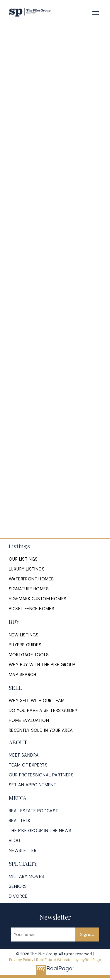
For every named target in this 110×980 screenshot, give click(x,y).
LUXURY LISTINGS (27, 569)
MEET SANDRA (24, 755)
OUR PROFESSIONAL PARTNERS (41, 775)
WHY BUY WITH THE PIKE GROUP (42, 665)
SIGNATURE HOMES (29, 589)
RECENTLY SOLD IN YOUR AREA (41, 730)
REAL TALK (20, 821)
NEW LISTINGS (24, 635)
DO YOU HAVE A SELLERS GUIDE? (43, 710)
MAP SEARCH (22, 675)
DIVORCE (18, 896)
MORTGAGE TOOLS (29, 655)
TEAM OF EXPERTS (28, 765)
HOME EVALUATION (29, 720)
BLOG (15, 841)
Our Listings (23, 559)
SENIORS (18, 886)
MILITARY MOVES (27, 876)
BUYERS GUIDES (25, 645)
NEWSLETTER (23, 850)
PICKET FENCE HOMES (32, 609)
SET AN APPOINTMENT (33, 785)
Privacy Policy (21, 960)
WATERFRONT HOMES (31, 579)
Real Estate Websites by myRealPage (69, 960)
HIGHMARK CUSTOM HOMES (38, 599)
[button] (23, 559)
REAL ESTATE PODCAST (34, 811)
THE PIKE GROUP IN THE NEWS (40, 831)
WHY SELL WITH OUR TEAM (37, 701)
